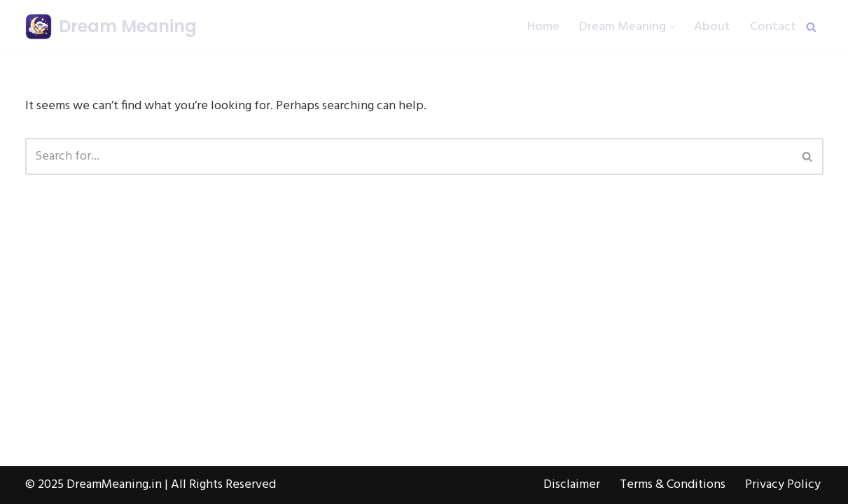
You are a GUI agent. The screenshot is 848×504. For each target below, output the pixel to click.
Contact (773, 27)
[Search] (811, 27)
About (712, 27)
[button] (672, 27)
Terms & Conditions (673, 485)
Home (543, 27)
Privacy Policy (783, 485)
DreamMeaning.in (114, 485)
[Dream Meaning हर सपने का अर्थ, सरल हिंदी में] (111, 27)
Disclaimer (572, 485)
